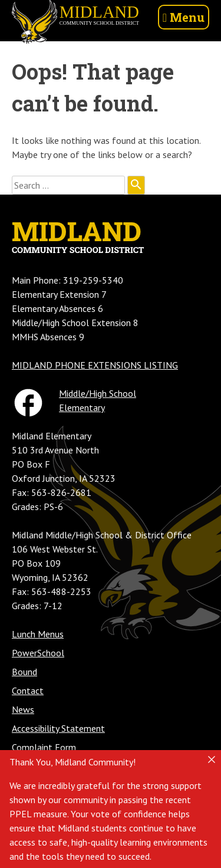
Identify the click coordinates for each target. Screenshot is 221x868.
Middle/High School (98, 393)
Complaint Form (44, 747)
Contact (28, 691)
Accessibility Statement (58, 728)
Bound (24, 672)
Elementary (82, 407)
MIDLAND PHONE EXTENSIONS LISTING (95, 365)
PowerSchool (38, 653)
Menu (184, 17)
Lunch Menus (38, 634)
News (23, 709)
